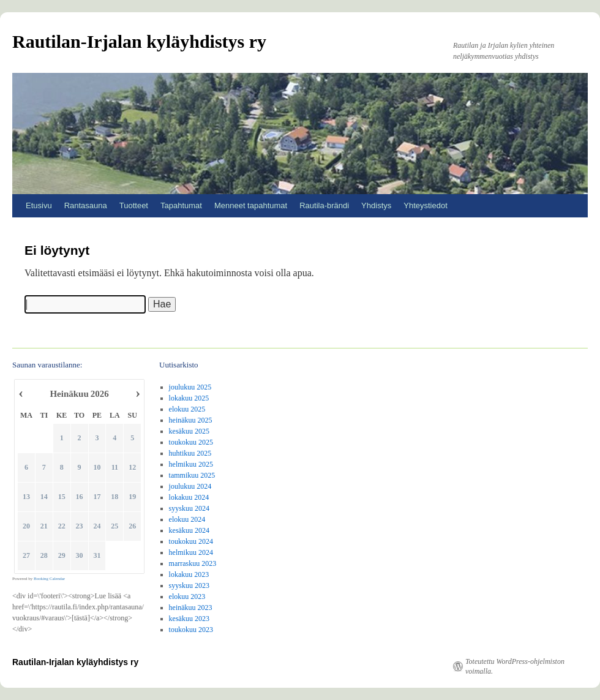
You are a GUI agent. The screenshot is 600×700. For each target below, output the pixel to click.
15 (62, 497)
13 (26, 497)
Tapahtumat (181, 205)
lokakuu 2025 (189, 398)
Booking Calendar (49, 579)
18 (115, 497)
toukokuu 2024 (191, 541)
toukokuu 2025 (191, 442)
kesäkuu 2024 (189, 530)
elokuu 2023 (187, 597)
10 (97, 468)
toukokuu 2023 (191, 630)
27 (26, 556)
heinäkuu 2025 (191, 420)
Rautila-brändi (324, 205)
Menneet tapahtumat (251, 205)
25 (115, 527)
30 (80, 556)
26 (133, 527)
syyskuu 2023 (189, 585)
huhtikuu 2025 (190, 453)
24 (97, 527)
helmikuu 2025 (191, 464)
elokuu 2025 (187, 409)
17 (97, 497)
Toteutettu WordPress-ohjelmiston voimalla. (515, 666)
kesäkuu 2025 (189, 431)
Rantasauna (86, 205)
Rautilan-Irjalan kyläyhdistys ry (139, 41)
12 (133, 468)
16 (80, 497)
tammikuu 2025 (192, 475)
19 (133, 497)
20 (26, 527)
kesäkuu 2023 (189, 619)
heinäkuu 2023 (191, 608)
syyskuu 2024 (189, 508)
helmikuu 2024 (191, 552)
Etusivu (39, 205)
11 (115, 468)
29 (62, 556)
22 (62, 527)
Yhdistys (376, 205)
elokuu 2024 (187, 519)
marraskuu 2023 (193, 563)
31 (97, 556)
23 (80, 527)
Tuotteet (134, 205)
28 (44, 556)
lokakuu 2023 (189, 574)
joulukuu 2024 (190, 486)
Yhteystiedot (426, 205)
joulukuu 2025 (190, 387)
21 (44, 527)
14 (44, 497)
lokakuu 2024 (189, 497)
